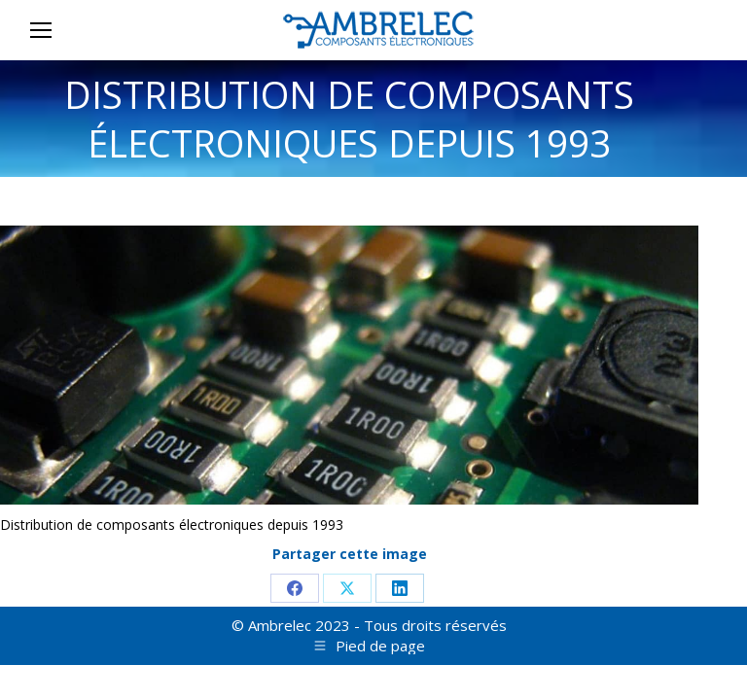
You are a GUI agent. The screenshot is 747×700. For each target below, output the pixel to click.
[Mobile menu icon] (41, 30)
